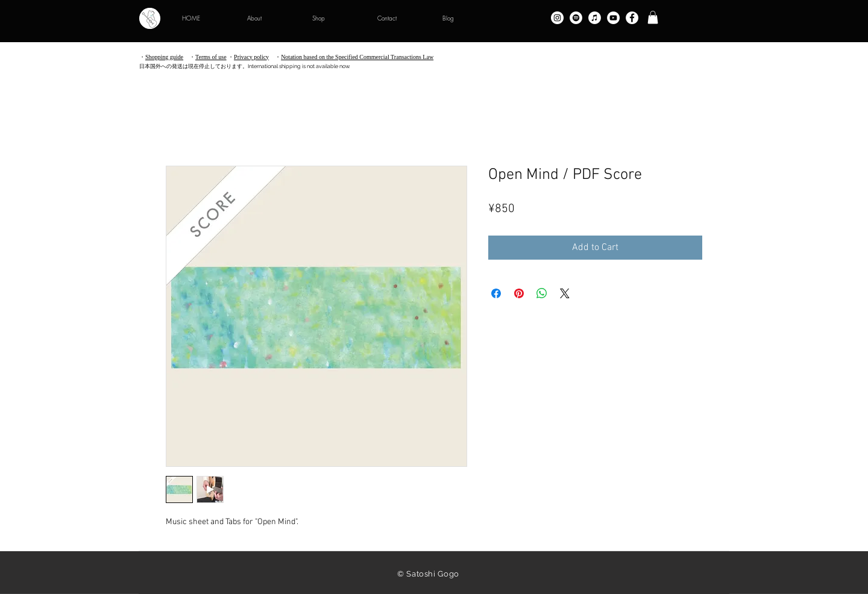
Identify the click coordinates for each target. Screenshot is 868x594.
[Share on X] (565, 293)
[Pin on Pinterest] (519, 293)
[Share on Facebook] (496, 293)
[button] (653, 17)
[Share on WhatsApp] (542, 293)
